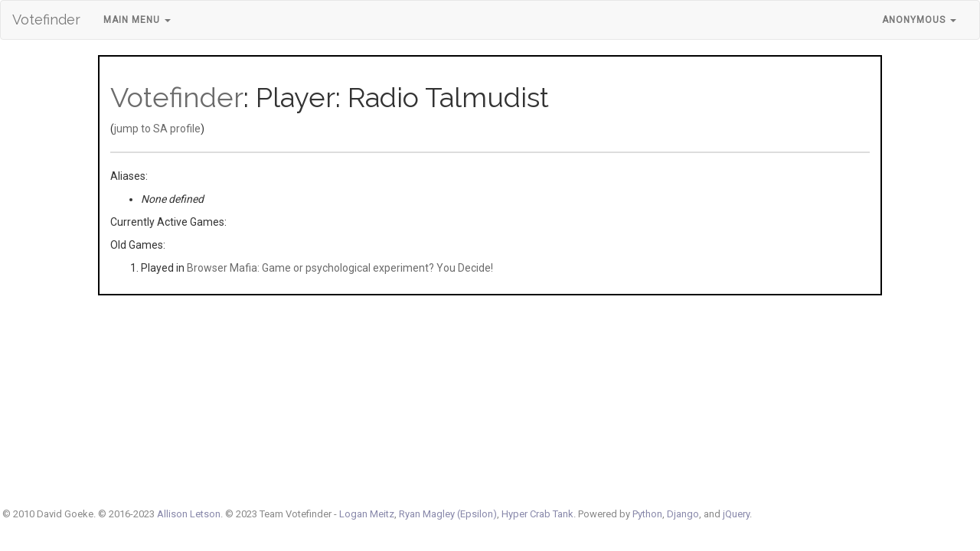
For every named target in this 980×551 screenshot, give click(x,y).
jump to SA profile (157, 129)
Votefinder (46, 20)
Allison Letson (189, 514)
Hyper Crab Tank (537, 514)
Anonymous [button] (919, 20)
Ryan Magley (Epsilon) (448, 514)
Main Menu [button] (137, 20)
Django (683, 514)
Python (647, 514)
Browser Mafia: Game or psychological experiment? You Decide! (340, 268)
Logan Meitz (367, 514)
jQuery (736, 514)
